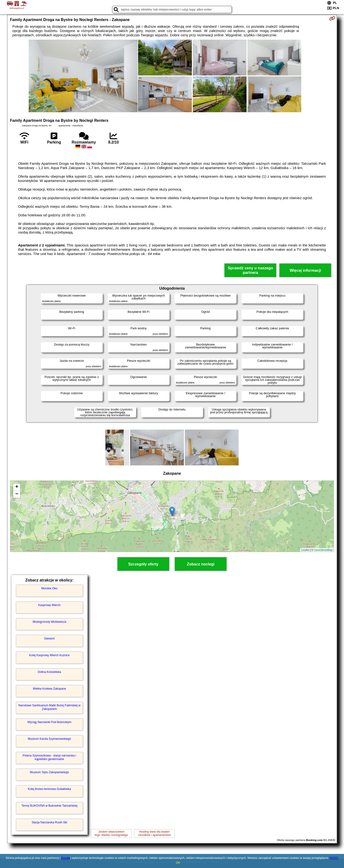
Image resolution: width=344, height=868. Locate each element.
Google (65, 858)
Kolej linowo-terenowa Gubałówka (49, 789)
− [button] (17, 494)
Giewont (49, 639)
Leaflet (305, 550)
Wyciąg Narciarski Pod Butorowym (49, 722)
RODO (334, 858)
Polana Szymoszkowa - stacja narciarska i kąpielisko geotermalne (49, 757)
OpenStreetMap (323, 550)
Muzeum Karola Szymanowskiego (49, 739)
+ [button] (17, 487)
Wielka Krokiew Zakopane (49, 689)
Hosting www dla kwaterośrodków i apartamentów (154, 833)
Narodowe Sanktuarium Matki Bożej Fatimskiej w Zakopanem (49, 707)
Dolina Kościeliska (49, 672)
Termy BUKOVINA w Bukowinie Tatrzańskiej (49, 806)
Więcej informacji (305, 270)
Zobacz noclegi (201, 564)
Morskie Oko (49, 588)
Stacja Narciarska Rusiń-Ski (49, 822)
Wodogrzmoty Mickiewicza (49, 622)
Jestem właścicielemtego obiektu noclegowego (111, 833)
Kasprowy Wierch (49, 605)
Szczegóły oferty (143, 564)
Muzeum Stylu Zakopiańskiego (49, 772)
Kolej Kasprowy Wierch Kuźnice (49, 655)
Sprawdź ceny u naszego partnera (250, 270)
